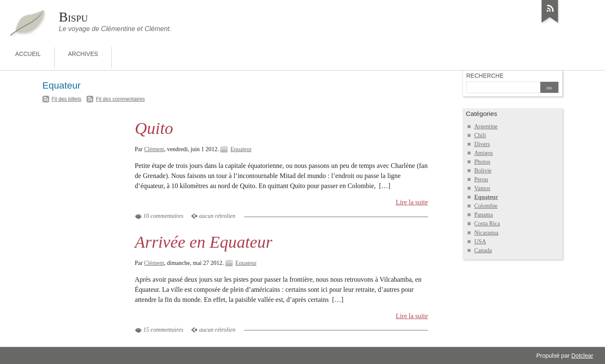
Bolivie (483, 171)
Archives (83, 54)
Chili (480, 135)
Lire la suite (412, 202)
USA (480, 242)
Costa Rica (487, 224)
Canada (483, 250)
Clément (154, 149)
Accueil (28, 54)
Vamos (482, 188)
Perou (481, 179)
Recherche (485, 76)
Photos (482, 162)
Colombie (486, 206)
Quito (154, 128)
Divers (482, 144)
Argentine (486, 127)
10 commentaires (163, 216)
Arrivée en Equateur (204, 242)
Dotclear (582, 356)
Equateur (241, 149)
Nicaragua (487, 233)
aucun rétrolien (217, 216)
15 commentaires (163, 330)
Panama (484, 215)
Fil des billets (67, 99)
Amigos (484, 153)
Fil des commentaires (120, 99)
